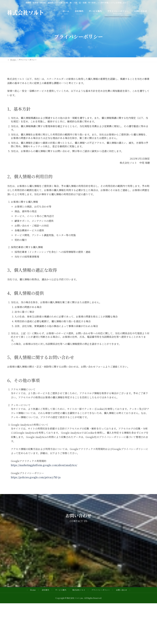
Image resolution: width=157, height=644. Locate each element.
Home (33, 590)
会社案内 (45, 590)
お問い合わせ (121, 590)
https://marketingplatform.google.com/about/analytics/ (44, 465)
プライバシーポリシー (101, 590)
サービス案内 (61, 590)
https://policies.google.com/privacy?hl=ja (36, 477)
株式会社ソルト (79, 590)
